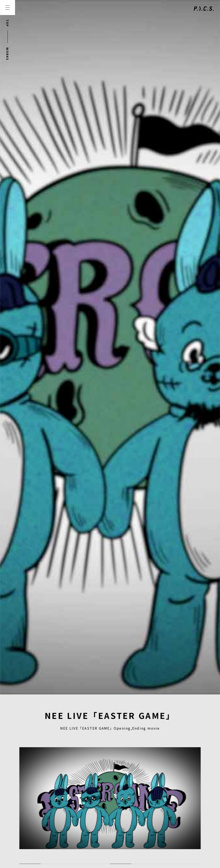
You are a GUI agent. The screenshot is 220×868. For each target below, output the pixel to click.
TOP (8, 23)
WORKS (8, 54)
